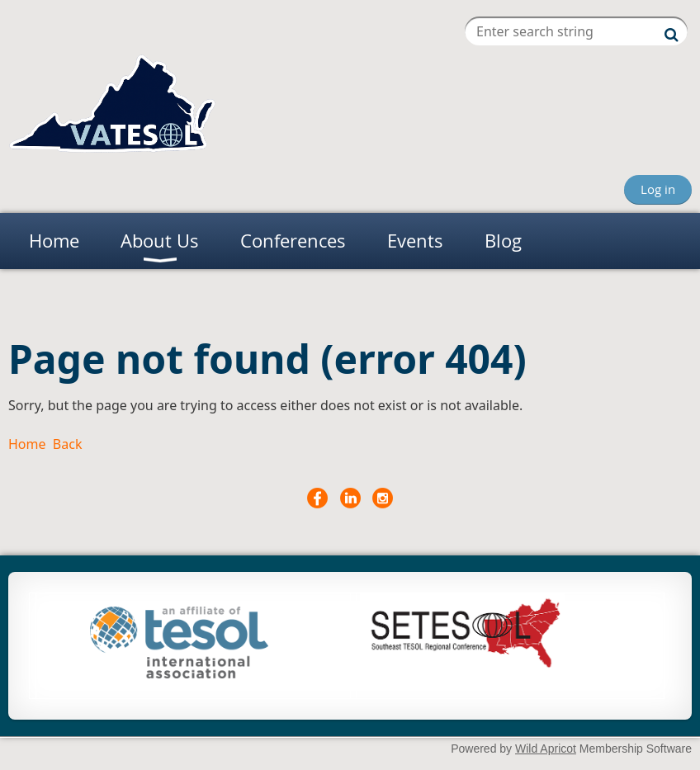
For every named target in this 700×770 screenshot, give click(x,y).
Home (27, 444)
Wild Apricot (546, 749)
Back (68, 444)
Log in (658, 189)
